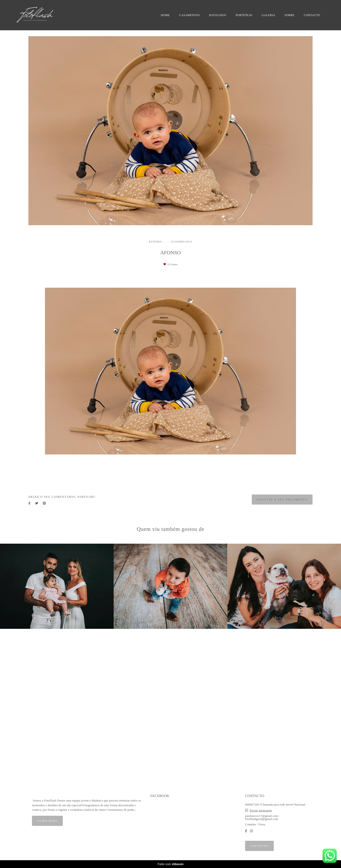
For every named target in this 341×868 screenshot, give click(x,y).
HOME (165, 15)
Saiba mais (47, 821)
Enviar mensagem (261, 810)
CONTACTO (312, 15)
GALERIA (268, 15)
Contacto (259, 846)
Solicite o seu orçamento (282, 499)
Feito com (170, 864)
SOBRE (290, 15)
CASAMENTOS (190, 15)
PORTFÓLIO (244, 15)
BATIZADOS (218, 15)
